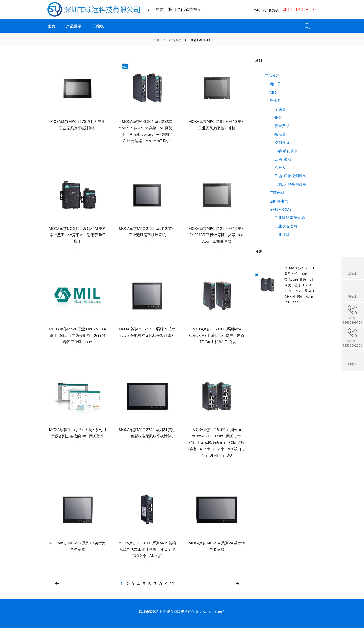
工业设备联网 (281, 226)
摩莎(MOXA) (278, 209)
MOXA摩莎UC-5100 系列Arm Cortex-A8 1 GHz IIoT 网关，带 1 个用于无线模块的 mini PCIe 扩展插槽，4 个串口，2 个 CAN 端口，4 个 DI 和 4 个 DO (217, 443)
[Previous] (57, 584)
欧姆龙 (273, 101)
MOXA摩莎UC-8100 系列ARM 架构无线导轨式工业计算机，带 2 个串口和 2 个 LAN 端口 (147, 549)
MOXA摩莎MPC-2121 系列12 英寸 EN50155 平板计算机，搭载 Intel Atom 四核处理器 (217, 235)
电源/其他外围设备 (286, 184)
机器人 (275, 167)
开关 (273, 117)
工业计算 (277, 234)
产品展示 (72, 26)
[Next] (237, 584)
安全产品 (277, 126)
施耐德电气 (276, 201)
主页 (50, 26)
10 (172, 584)
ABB (271, 92)
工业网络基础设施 (285, 218)
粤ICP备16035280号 (210, 612)
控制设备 (277, 142)
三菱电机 (275, 193)
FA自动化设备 (281, 151)
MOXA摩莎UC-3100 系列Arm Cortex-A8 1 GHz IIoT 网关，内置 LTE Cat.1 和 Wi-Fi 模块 (217, 335)
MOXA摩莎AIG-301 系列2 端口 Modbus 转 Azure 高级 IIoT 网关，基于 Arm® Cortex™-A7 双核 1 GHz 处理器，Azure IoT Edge (301, 285)
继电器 (275, 134)
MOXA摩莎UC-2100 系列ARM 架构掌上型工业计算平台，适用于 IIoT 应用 (78, 235)
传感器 (275, 109)
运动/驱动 (278, 159)
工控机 (97, 26)
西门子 (273, 84)
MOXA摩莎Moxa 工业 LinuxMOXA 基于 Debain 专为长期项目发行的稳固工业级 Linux (78, 335)
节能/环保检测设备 (286, 176)
